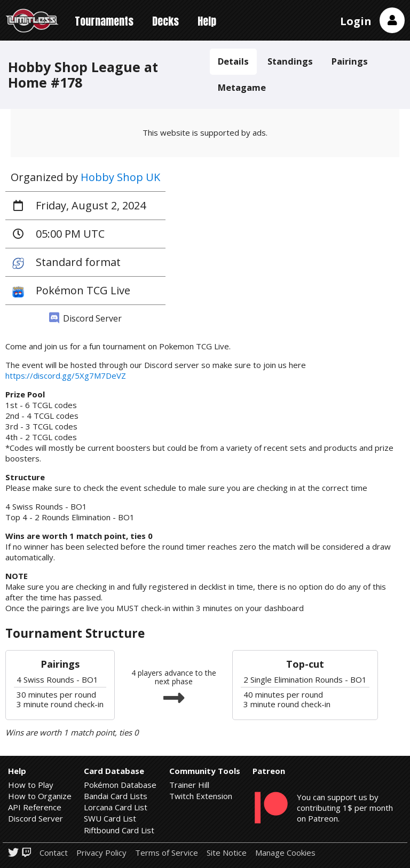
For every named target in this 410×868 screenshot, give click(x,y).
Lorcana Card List (116, 807)
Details (233, 61)
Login (356, 21)
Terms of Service (167, 853)
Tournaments (104, 21)
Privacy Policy (101, 853)
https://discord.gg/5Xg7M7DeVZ (66, 376)
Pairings (350, 61)
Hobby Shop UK (120, 177)
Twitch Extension (201, 796)
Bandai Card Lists (116, 796)
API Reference (35, 807)
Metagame (242, 87)
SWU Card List (110, 818)
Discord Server (85, 318)
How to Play (31, 785)
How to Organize (40, 796)
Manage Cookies (285, 853)
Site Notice (227, 853)
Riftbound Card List (119, 830)
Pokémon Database (120, 785)
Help (207, 21)
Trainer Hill (189, 785)
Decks (165, 21)
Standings (290, 61)
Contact (54, 853)
